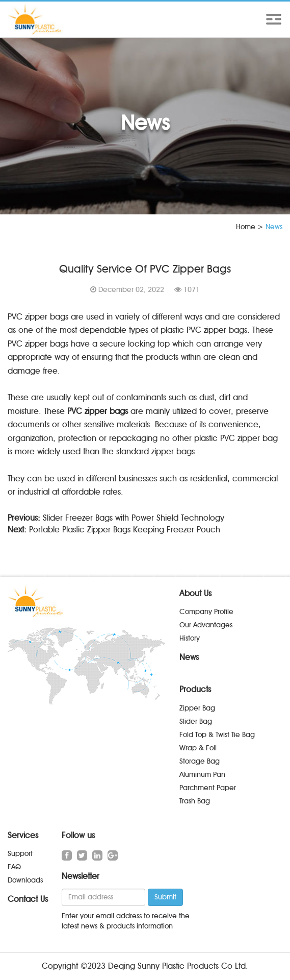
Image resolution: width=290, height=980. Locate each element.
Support (20, 854)
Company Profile (206, 612)
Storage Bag (200, 761)
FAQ (14, 867)
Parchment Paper (208, 788)
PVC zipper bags (98, 411)
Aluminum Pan (202, 775)
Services (23, 835)
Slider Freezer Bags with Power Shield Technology (134, 518)
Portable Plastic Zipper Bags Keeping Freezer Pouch (125, 530)
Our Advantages (206, 625)
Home (246, 227)
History (190, 638)
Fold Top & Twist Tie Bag (217, 735)
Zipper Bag (197, 708)
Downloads (25, 880)
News (189, 657)
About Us (195, 593)
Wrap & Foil (198, 748)
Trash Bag (195, 801)
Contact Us (28, 899)
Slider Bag (196, 721)
